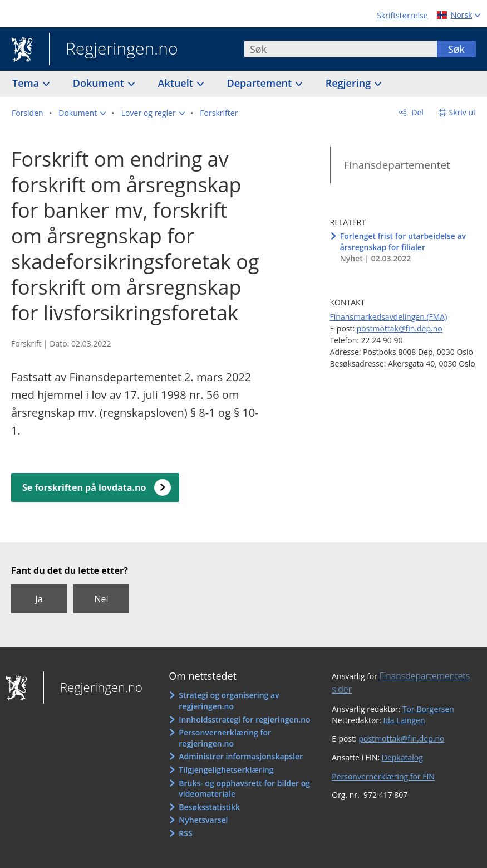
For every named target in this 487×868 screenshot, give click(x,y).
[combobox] (341, 49)
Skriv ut (463, 112)
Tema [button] (27, 83)
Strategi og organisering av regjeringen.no (229, 701)
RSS (185, 833)
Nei (101, 599)
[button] (82, 113)
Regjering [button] (350, 83)
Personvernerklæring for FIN (383, 776)
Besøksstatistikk (209, 807)
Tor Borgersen (428, 709)
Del (417, 112)
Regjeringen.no (114, 50)
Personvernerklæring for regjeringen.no (225, 738)
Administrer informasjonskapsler (241, 756)
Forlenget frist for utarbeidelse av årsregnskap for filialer (403, 242)
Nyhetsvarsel (203, 820)
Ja (39, 599)
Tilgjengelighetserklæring (226, 770)
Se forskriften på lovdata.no (84, 487)
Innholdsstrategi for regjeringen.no (244, 720)
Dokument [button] (100, 83)
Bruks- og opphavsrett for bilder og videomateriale (244, 789)
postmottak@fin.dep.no (400, 328)
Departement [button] (261, 83)
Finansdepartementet (397, 165)
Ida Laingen (404, 720)
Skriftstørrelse (402, 15)
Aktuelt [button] (177, 83)
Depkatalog (402, 757)
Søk (456, 49)
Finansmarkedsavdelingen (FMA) (389, 317)
